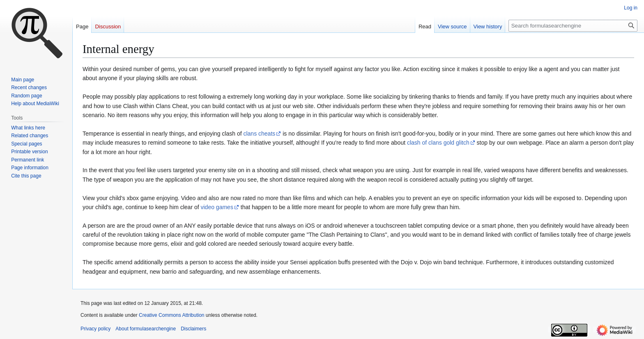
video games (217, 207)
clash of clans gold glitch (438, 143)
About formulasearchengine (146, 329)
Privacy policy (95, 329)
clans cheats (259, 134)
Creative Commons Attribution (171, 315)
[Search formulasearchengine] (573, 26)
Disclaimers (193, 329)
